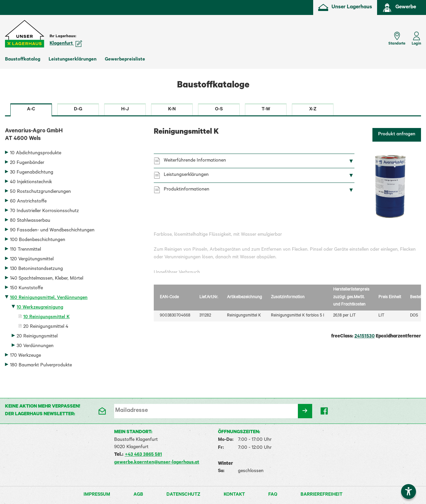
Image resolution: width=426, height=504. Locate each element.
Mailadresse (131, 411)
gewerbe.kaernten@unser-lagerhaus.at (157, 463)
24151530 (365, 337)
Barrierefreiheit (321, 495)
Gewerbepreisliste (125, 60)
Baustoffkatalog (23, 60)
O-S (219, 110)
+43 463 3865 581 (143, 455)
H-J (125, 110)
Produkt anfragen (397, 135)
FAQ (273, 495)
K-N (172, 110)
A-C (31, 110)
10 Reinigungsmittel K (46, 317)
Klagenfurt (66, 44)
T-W (266, 110)
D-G (78, 110)
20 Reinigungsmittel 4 (46, 327)
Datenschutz (183, 495)
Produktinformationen (187, 190)
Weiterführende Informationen (195, 161)
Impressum (97, 495)
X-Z (313, 110)
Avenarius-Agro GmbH (74, 136)
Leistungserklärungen (73, 60)
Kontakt (234, 495)
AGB (138, 495)
